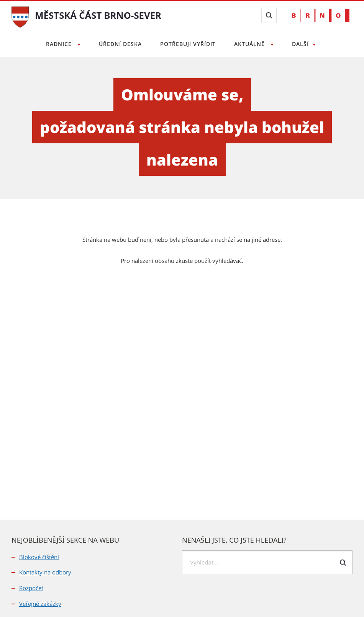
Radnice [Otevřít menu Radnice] (60, 44)
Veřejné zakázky (40, 604)
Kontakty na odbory (45, 572)
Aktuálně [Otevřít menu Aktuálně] (250, 44)
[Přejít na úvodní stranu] (20, 16)
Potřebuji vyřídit (188, 44)
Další (300, 44)
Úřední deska (120, 44)
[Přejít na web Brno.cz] (321, 16)
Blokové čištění (39, 557)
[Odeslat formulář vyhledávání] (343, 563)
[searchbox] (267, 562)
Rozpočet (31, 588)
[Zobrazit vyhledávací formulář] (269, 15)
